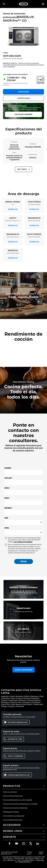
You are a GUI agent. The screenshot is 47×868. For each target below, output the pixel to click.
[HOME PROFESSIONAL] (24, 4)
